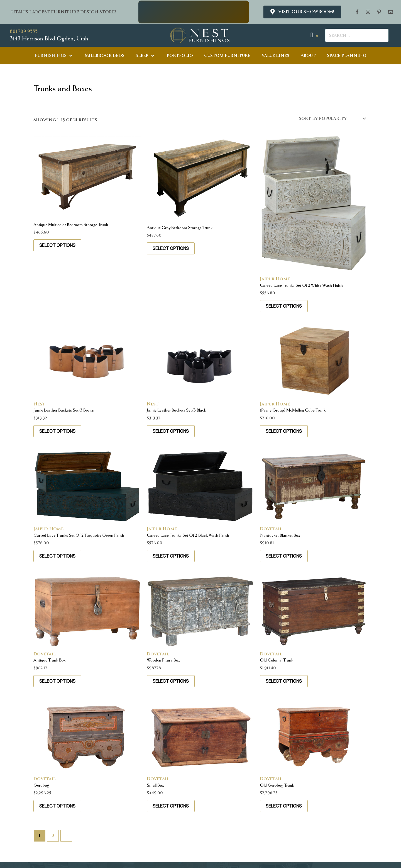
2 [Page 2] (53, 836)
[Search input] (357, 35)
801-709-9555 (24, 31)
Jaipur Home (275, 279)
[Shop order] (332, 118)
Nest (39, 404)
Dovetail (271, 529)
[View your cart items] (315, 35)
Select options (57, 245)
